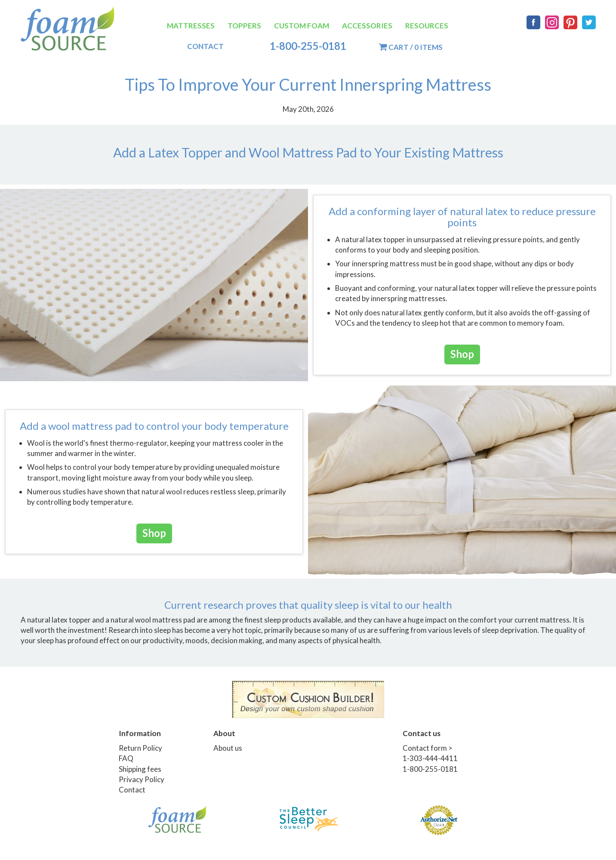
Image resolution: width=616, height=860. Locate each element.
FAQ (126, 758)
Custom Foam (302, 26)
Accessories (367, 26)
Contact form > (428, 748)
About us (228, 748)
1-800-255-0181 (308, 46)
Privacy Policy (142, 779)
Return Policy (140, 748)
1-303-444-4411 (430, 758)
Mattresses (191, 26)
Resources (427, 26)
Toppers (244, 26)
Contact (205, 46)
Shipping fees (140, 769)
